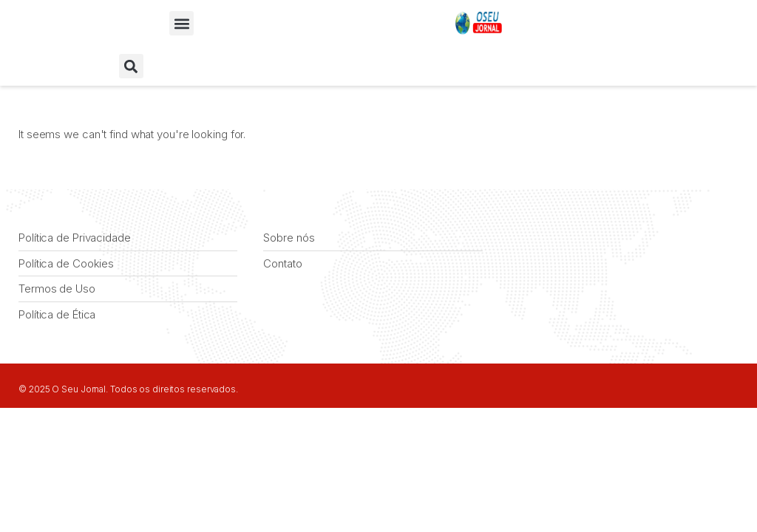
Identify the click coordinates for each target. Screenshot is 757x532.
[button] (181, 23)
